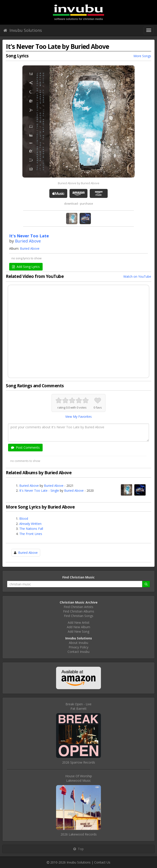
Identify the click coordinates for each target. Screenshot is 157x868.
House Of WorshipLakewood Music (79, 778)
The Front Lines (31, 534)
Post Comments (25, 447)
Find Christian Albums (79, 611)
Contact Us (102, 862)
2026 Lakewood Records (79, 834)
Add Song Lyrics (26, 267)
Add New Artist (79, 622)
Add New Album (78, 627)
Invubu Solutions (23, 30)
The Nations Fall (31, 529)
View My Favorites (78, 417)
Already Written (30, 524)
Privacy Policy (78, 647)
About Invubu (78, 643)
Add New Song (78, 631)
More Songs (142, 56)
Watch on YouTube (137, 276)
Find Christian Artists (78, 607)
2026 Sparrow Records (79, 762)
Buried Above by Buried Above (79, 183)
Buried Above (28, 241)
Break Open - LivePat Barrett (78, 706)
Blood (24, 518)
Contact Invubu (78, 652)
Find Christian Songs (79, 616)
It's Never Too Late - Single (39, 490)
